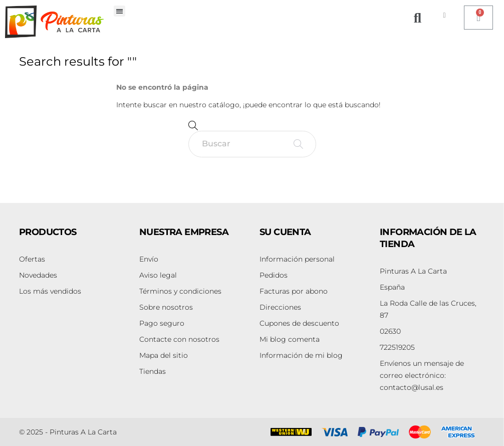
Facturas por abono (294, 291)
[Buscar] (252, 144)
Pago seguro (162, 323)
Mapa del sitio (164, 355)
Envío (149, 259)
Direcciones (280, 307)
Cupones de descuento (299, 323)
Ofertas (32, 259)
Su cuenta (285, 232)
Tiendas (153, 371)
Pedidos (274, 275)
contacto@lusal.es (422, 375)
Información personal (297, 259)
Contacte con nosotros (179, 339)
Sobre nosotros (166, 307)
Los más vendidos (50, 291)
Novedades (38, 275)
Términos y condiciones (180, 291)
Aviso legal (158, 275)
